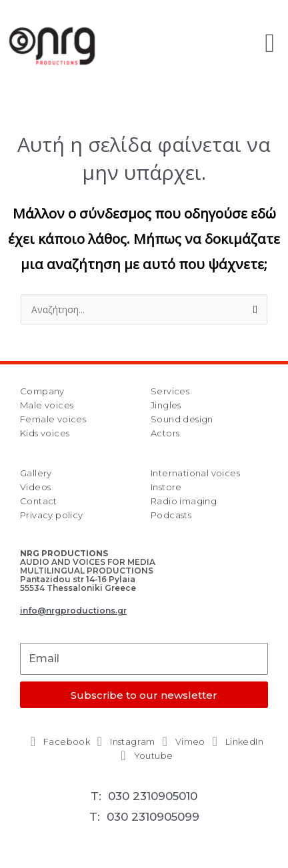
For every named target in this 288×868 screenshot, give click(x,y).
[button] (270, 43)
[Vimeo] (181, 742)
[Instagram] (123, 742)
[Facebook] (57, 742)
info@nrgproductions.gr (73, 611)
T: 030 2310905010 (144, 796)
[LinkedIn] (235, 742)
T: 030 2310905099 (144, 817)
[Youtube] (144, 756)
